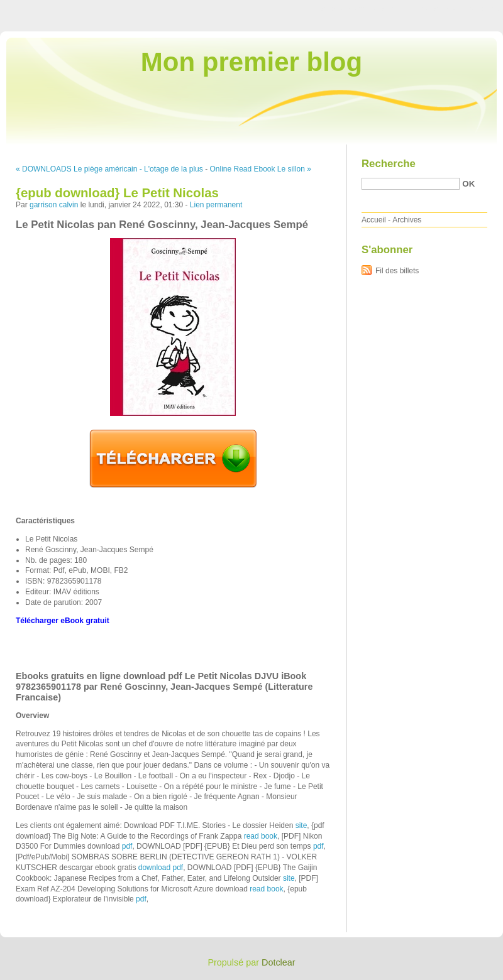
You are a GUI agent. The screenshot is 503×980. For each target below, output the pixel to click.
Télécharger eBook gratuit (63, 621)
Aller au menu (404, 9)
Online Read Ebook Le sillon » (260, 169)
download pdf (161, 868)
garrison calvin (54, 205)
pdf (127, 846)
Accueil (374, 220)
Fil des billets (397, 271)
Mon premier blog (251, 62)
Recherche (389, 164)
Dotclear (279, 962)
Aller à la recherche (466, 9)
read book (261, 836)
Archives (407, 220)
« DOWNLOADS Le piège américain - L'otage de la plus (109, 169)
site (301, 825)
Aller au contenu (349, 9)
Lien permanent (216, 205)
